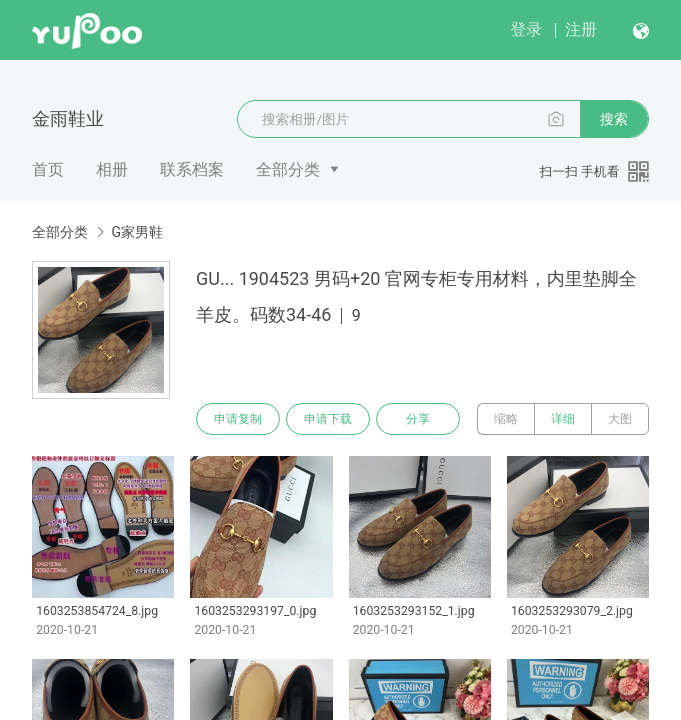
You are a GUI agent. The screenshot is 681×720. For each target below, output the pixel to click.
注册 (581, 29)
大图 (620, 419)
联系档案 (192, 169)
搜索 (614, 119)
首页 (48, 169)
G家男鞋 (137, 232)
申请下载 (328, 419)
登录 (526, 29)
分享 (418, 419)
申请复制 (238, 419)
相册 (112, 169)
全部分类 (288, 169)
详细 (563, 419)
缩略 (506, 419)
